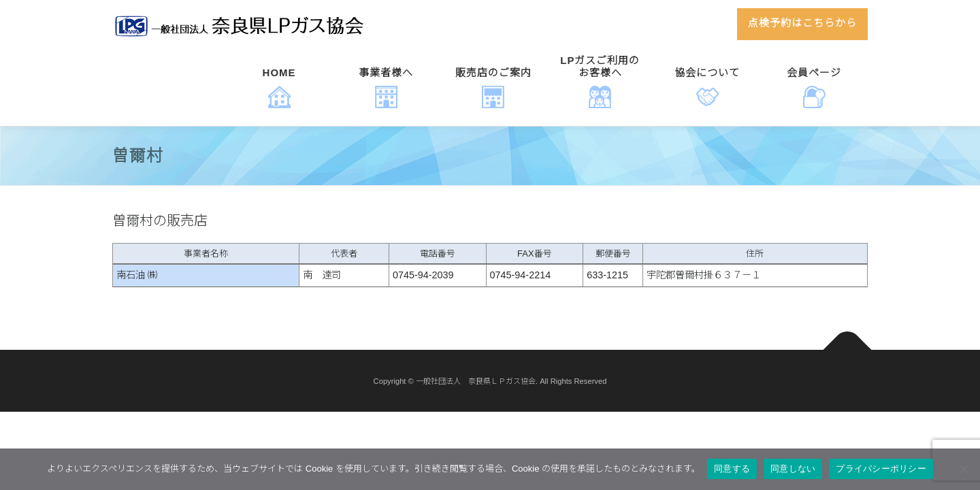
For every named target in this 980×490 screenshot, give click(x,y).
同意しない (793, 469)
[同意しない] (963, 469)
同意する (732, 469)
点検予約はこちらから (802, 22)
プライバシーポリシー (881, 469)
